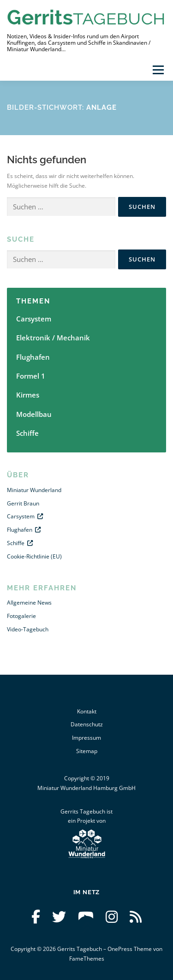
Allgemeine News (29, 603)
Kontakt (87, 711)
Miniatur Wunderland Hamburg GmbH (86, 788)
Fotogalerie (21, 616)
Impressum (86, 738)
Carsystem (34, 319)
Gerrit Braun (23, 503)
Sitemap (87, 751)
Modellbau (34, 414)
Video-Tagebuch (28, 629)
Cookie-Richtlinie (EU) (34, 556)
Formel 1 (31, 376)
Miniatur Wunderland (34, 490)
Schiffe (27, 433)
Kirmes (28, 395)
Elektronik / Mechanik (53, 338)
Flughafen (33, 357)
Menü (157, 70)
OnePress (120, 949)
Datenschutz (87, 724)
